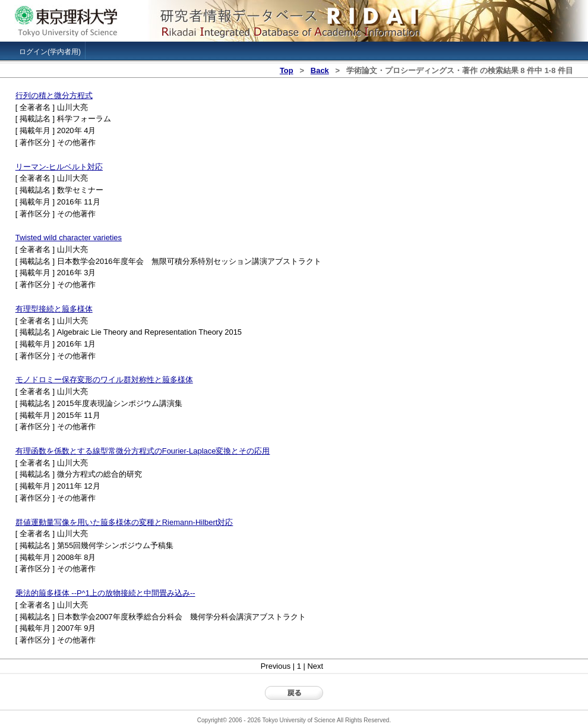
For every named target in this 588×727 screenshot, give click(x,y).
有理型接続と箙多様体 (54, 309)
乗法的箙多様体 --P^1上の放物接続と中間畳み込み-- (105, 593)
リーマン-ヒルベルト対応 (59, 167)
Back (320, 70)
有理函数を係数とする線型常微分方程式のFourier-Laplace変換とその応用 (143, 451)
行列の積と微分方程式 (54, 95)
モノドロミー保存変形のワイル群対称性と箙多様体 (104, 380)
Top (287, 70)
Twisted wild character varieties (69, 237)
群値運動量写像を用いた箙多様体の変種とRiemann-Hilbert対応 (124, 522)
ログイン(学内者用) (50, 52)
